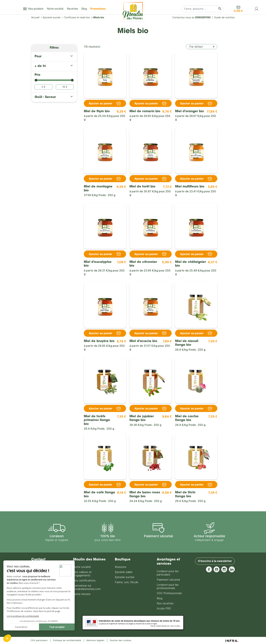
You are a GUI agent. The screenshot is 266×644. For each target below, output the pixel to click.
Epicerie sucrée (125, 577)
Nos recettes (165, 603)
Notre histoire (82, 594)
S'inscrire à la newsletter (215, 561)
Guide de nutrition (224, 17)
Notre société (82, 567)
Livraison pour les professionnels (168, 586)
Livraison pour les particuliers (168, 573)
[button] (238, 9)
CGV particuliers (39, 640)
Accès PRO (164, 608)
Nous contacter (42, 587)
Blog (160, 598)
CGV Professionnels (169, 593)
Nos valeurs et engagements (82, 574)
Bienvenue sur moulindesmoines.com (87, 587)
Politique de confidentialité (67, 640)
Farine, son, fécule (127, 582)
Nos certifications (84, 580)
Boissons (121, 567)
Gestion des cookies (121, 640)
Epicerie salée (124, 572)
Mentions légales (95, 640)
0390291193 (203, 17)
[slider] (36, 80)
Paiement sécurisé (168, 580)
